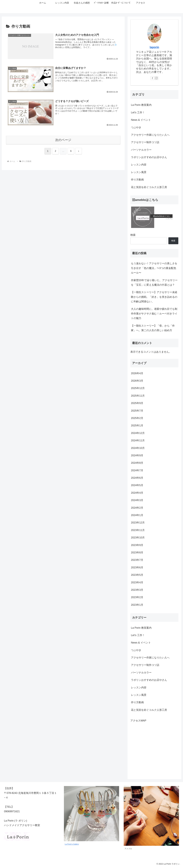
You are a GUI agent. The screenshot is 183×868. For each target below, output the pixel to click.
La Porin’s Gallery (72, 844)
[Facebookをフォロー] (152, 78)
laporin (154, 47)
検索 (133, 235)
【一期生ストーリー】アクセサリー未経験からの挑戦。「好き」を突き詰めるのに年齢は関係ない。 (154, 297)
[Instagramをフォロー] (156, 78)
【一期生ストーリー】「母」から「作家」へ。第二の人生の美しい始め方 (153, 328)
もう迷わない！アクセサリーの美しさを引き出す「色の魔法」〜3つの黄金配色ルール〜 (154, 268)
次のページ (63, 140)
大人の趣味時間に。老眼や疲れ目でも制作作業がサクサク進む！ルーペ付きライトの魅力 (154, 314)
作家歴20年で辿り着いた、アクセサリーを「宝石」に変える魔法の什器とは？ (154, 283)
